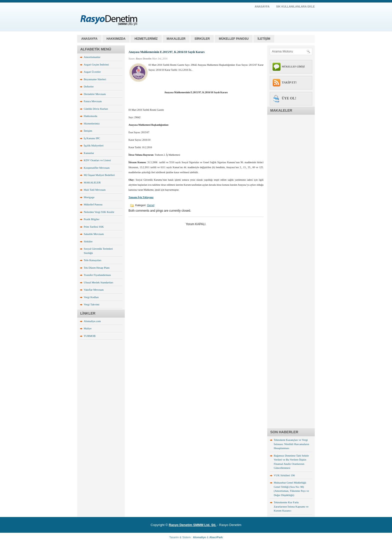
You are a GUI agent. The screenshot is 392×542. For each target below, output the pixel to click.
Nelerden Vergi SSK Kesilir (99, 212)
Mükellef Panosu (93, 204)
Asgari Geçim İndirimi (96, 64)
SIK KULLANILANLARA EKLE (295, 6)
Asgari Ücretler (92, 72)
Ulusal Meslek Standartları (98, 282)
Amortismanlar (92, 57)
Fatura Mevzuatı (93, 101)
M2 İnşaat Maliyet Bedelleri (99, 175)
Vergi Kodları (91, 297)
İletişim (88, 131)
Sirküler (88, 241)
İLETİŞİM (264, 39)
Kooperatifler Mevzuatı (97, 168)
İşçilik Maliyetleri (94, 145)
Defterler (89, 86)
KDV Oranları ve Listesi (97, 160)
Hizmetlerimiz (92, 123)
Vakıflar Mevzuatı (94, 290)
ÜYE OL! (289, 98)
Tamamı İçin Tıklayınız (141, 197)
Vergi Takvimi (92, 304)
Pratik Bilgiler (92, 219)
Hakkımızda (90, 116)
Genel (151, 205)
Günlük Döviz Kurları (96, 109)
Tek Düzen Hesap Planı (97, 268)
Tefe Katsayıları (92, 260)
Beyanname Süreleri (95, 79)
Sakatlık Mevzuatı (94, 234)
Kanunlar (89, 153)
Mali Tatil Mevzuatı (95, 190)
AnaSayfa (262, 6)
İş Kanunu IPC (92, 138)
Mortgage (89, 197)
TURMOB (90, 336)
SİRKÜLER (202, 39)
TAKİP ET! (289, 82)
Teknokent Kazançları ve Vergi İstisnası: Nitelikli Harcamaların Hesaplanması (291, 444)
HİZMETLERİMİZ (146, 39)
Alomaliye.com (92, 321)
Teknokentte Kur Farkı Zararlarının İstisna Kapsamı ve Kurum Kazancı (291, 506)
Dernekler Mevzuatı (95, 94)
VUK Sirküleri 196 (284, 475)
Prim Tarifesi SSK (94, 227)
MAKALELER (176, 39)
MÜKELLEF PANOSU (234, 39)
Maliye (88, 328)
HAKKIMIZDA (116, 39)
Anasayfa (89, 39)
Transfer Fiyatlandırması (97, 275)
